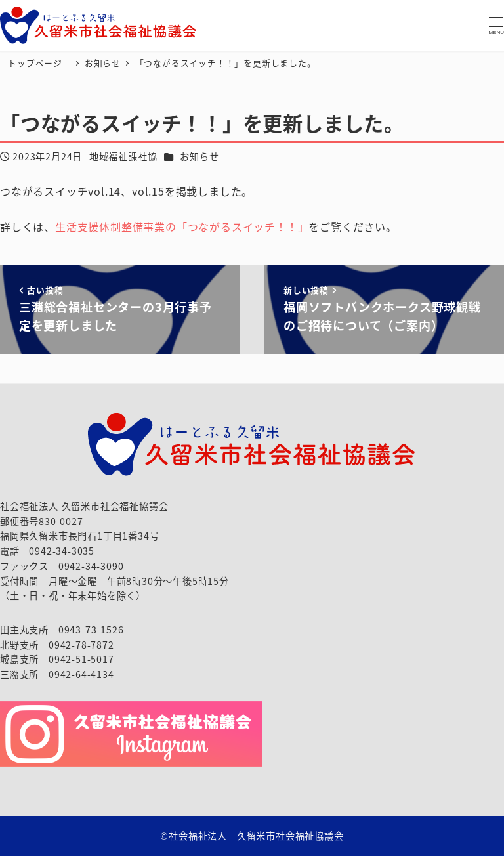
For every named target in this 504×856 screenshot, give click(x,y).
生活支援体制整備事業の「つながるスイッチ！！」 (182, 226)
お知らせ (199, 156)
